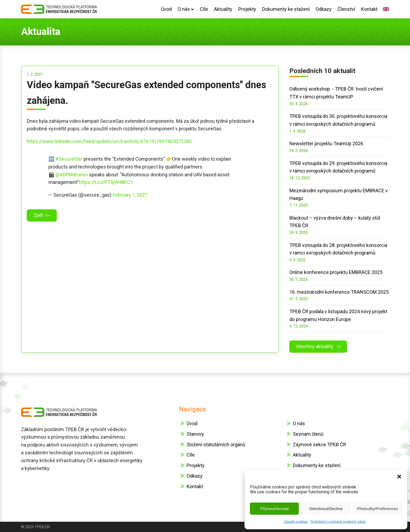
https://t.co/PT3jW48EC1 (106, 182)
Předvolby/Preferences (378, 509)
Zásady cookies (296, 522)
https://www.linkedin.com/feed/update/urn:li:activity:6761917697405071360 (109, 141)
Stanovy (195, 434)
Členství (346, 9)
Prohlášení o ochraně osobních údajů (338, 522)
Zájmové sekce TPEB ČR (320, 445)
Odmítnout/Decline (326, 509)
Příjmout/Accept (274, 509)
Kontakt (369, 9)
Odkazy (324, 9)
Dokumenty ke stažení (286, 9)
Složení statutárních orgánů (216, 445)
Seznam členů (308, 434)
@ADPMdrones (72, 175)
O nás (186, 9)
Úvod (166, 9)
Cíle (204, 9)
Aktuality (223, 9)
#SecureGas (69, 159)
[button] (399, 477)
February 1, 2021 (130, 195)
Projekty (247, 9)
